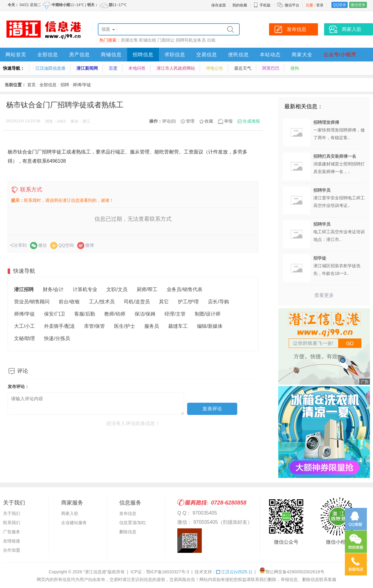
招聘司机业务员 (191, 40)
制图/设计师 (208, 314)
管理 (190, 121)
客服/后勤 (85, 314)
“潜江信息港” (95, 572)
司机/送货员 (137, 302)
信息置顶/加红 (133, 523)
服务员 (152, 326)
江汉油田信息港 (50, 68)
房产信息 (79, 55)
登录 (320, 5)
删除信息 (128, 532)
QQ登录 (340, 5)
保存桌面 (219, 5)
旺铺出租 (148, 40)
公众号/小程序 (340, 55)
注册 (309, 5)
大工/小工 (24, 326)
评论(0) (169, 121)
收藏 (209, 121)
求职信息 (175, 55)
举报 (228, 121)
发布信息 (128, 513)
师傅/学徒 (82, 85)
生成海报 (251, 121)
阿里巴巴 (271, 68)
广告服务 (12, 532)
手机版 (262, 5)
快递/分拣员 (57, 338)
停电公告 (215, 68)
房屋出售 (129, 40)
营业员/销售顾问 (32, 302)
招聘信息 (143, 55)
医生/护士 (124, 326)
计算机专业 (85, 289)
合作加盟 (12, 550)
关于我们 (12, 513)
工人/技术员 (102, 302)
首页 (31, 85)
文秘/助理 (24, 338)
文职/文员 (117, 289)
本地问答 (137, 68)
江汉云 (234, 572)
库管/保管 (94, 326)
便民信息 (238, 55)
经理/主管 (175, 314)
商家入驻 (70, 513)
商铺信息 (111, 55)
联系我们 (12, 523)
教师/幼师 (115, 314)
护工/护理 (188, 302)
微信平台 (292, 5)
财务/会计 (53, 289)
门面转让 (166, 40)
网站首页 (16, 55)
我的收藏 (240, 5)
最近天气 (243, 68)
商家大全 (302, 55)
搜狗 (295, 68)
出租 (211, 40)
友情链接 (12, 541)
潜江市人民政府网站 (176, 68)
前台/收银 (69, 302)
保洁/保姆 (145, 314)
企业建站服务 (74, 523)
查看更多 (324, 295)
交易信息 (207, 55)
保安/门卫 (54, 314)
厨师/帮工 (147, 289)
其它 (164, 302)
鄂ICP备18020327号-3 (168, 572)
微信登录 (358, 5)
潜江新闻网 (87, 68)
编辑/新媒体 (210, 326)
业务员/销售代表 (184, 289)
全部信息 (48, 55)
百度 (113, 68)
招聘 (65, 85)
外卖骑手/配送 (59, 326)
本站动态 (270, 55)
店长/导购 (218, 302)
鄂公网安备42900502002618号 (292, 572)
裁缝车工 (178, 326)
